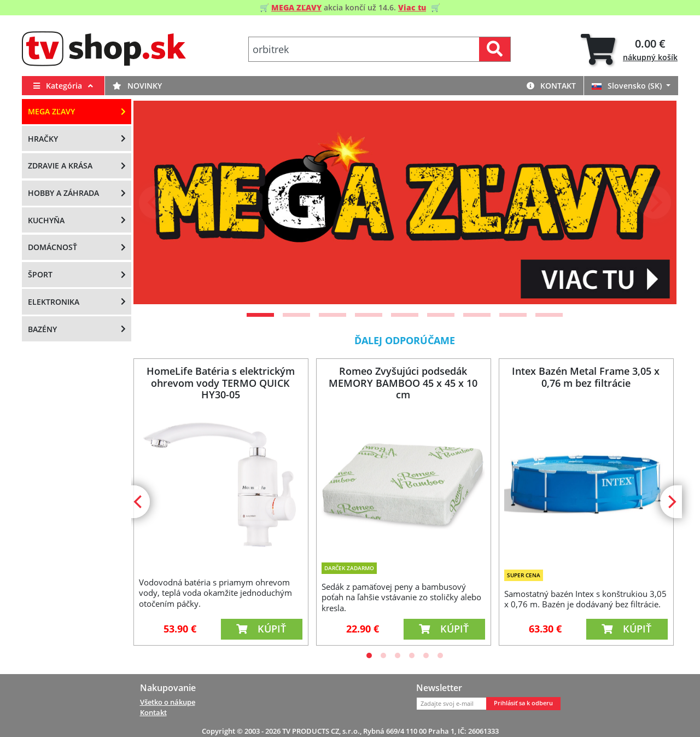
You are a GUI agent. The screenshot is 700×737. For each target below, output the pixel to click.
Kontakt (551, 86)
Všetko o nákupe (168, 702)
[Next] (655, 202)
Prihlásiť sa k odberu (523, 703)
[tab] (629, 50)
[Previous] (155, 202)
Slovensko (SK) (628, 86)
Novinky (137, 86)
